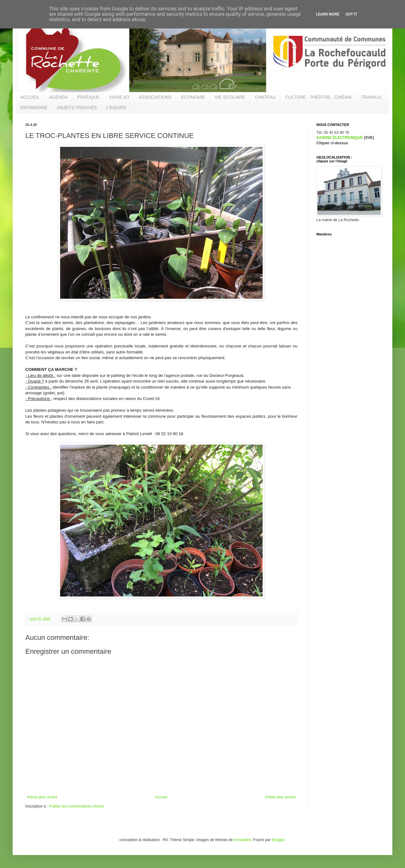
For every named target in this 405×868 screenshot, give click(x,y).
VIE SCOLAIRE (230, 97)
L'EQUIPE (116, 108)
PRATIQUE (88, 97)
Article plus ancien (280, 797)
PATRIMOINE (34, 108)
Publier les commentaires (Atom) (77, 806)
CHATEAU (265, 97)
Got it (351, 14)
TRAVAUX (371, 97)
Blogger (278, 840)
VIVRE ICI (119, 97)
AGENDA (58, 97)
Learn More (328, 14)
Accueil (161, 797)
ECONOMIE (193, 97)
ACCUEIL (30, 97)
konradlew (243, 840)
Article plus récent (42, 797)
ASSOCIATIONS (155, 97)
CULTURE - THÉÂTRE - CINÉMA (318, 97)
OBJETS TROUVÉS (77, 108)
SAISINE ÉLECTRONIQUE (340, 138)
